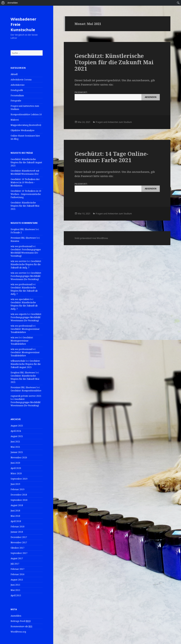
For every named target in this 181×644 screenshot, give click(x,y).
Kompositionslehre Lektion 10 (26, 114)
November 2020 (19, 458)
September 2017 (19, 553)
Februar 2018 (17, 527)
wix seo (14, 337)
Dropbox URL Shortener (23, 229)
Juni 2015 (15, 585)
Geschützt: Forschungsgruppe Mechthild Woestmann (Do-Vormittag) (26, 253)
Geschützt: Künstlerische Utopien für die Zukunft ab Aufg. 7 (26, 264)
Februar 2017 (17, 569)
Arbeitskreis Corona (21, 80)
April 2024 (16, 431)
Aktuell (14, 74)
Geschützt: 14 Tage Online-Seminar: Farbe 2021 (111, 157)
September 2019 (19, 479)
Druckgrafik (17, 90)
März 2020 (16, 473)
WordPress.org (18, 632)
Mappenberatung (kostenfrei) (26, 125)
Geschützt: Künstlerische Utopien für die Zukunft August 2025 (26, 162)
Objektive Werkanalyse (23, 130)
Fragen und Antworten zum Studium (114, 122)
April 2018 (16, 521)
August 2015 (17, 580)
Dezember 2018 (19, 495)
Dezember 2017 (19, 537)
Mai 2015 (15, 590)
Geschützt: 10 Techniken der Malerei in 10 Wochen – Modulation (25, 182)
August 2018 (17, 505)
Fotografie (16, 101)
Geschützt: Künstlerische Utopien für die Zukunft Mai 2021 (25, 206)
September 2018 (19, 500)
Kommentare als (21, 626)
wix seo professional (21, 246)
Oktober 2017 (17, 548)
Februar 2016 (17, 574)
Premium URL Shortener (23, 238)
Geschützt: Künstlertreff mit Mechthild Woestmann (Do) (25, 172)
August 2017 (17, 558)
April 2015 (16, 595)
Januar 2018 (17, 532)
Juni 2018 (15, 511)
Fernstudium (17, 96)
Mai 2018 (15, 516)
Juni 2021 (15, 442)
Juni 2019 (15, 484)
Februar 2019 (17, 489)
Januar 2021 (17, 452)
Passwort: (117, 96)
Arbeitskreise (18, 85)
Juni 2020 (15, 463)
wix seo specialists (20, 299)
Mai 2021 (15, 447)
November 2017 (19, 542)
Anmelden (16, 616)
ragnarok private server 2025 (26, 396)
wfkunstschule (18, 361)
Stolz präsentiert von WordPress (91, 238)
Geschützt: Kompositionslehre (26, 391)
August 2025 (17, 426)
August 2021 (17, 436)
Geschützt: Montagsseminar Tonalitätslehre (25, 331)
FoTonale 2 (16, 233)
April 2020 (16, 468)
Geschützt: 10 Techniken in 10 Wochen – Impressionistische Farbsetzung (26, 194)
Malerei (15, 120)
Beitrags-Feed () (21, 621)
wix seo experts (19, 314)
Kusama (15, 241)
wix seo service (19, 261)
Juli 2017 (15, 564)
